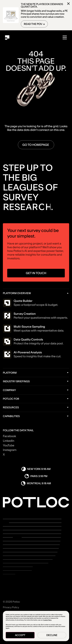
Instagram (10, 450)
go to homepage (36, 145)
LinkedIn (9, 441)
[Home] (7, 38)
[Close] (68, 4)
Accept (20, 635)
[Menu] (65, 38)
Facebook (9, 436)
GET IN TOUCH (36, 275)
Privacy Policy (11, 607)
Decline (52, 635)
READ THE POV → (34, 24)
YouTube (9, 445)
